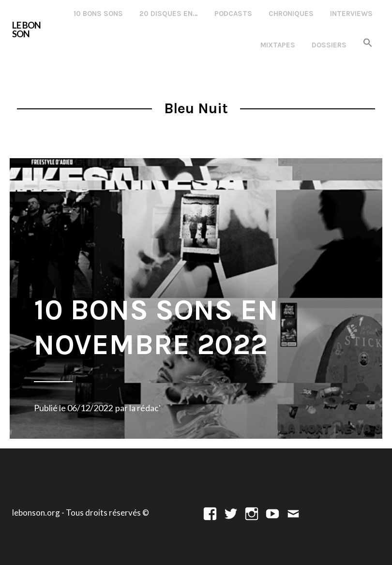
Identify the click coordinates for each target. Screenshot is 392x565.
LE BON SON (26, 30)
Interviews (351, 14)
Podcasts (233, 14)
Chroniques (291, 14)
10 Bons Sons (98, 14)
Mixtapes (278, 45)
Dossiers (329, 45)
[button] (368, 43)
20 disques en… (169, 14)
